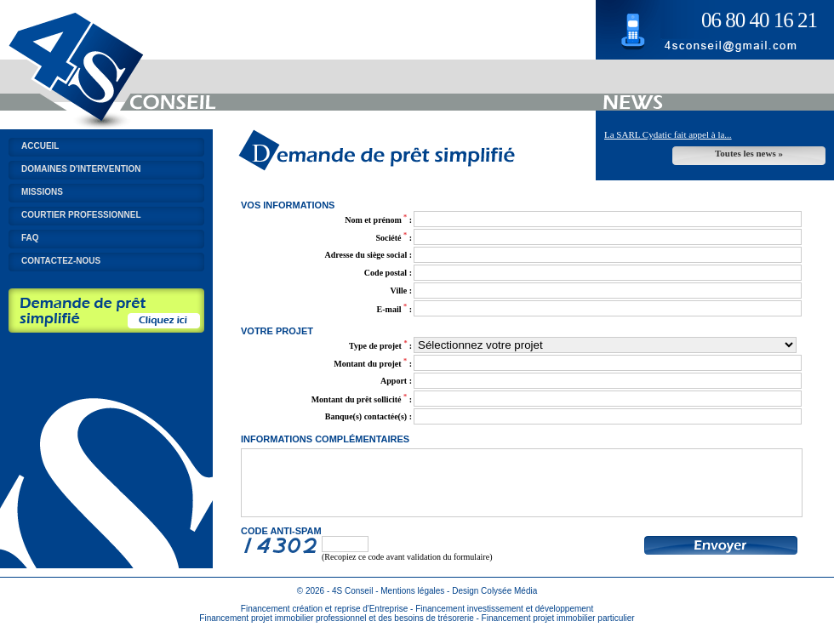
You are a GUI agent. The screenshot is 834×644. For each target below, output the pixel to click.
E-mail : (394, 309)
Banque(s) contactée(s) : (368, 416)
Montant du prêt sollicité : (362, 399)
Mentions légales (412, 604)
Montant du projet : (373, 364)
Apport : (396, 381)
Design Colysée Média (494, 604)
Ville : (401, 291)
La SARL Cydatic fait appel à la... (668, 134)
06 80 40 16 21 (759, 20)
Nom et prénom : (378, 220)
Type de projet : (380, 346)
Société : (394, 238)
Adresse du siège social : (368, 255)
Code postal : (388, 273)
